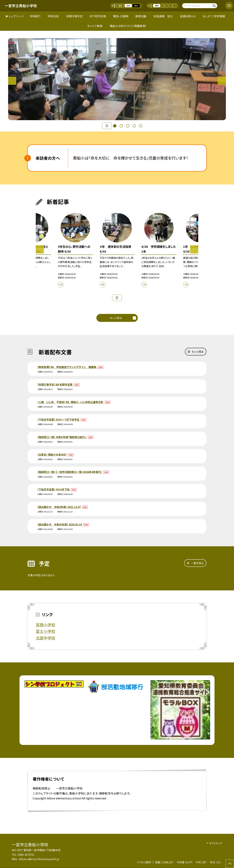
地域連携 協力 (163, 16)
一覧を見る (197, 563)
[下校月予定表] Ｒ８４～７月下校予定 (59, 419)
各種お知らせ (188, 16)
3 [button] (128, 126)
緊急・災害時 (121, 16)
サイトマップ (216, 843)
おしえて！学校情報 (214, 16)
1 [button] (115, 126)
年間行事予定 (74, 16)
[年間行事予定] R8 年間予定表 (55, 384)
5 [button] (141, 126)
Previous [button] (12, 81)
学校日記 (53, 16)
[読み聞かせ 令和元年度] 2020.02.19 (60, 524)
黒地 (136, 6)
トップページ (16, 16)
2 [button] (121, 126)
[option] (117, 79)
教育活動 (141, 16)
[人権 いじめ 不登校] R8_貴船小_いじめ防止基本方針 (71, 402)
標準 (157, 6)
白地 (128, 6)
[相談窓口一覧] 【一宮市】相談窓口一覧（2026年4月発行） (70, 472)
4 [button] (134, 126)
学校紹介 (35, 16)
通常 (120, 6)
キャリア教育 (95, 26)
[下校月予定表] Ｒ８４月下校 (54, 489)
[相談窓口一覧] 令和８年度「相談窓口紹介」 (62, 437)
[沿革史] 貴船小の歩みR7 (52, 455)
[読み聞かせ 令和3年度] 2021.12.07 (59, 507)
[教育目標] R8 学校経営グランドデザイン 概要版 (67, 367)
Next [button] (222, 81)
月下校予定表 (98, 16)
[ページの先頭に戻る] (230, 864)
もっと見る (116, 318)
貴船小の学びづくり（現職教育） (128, 26)
